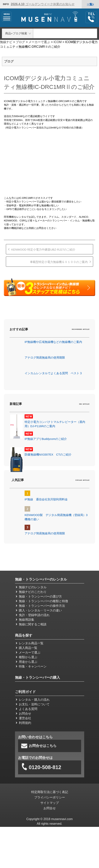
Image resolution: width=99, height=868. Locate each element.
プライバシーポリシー (50, 798)
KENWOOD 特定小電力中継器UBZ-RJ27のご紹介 (43, 249)
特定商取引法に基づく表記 (50, 792)
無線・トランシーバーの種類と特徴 (42, 601)
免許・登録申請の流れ (33, 615)
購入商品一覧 (27, 648)
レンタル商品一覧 (30, 643)
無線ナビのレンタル (31, 587)
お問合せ (23, 713)
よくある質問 (27, 709)
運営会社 (23, 718)
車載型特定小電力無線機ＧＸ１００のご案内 (59, 262)
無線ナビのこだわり (31, 592)
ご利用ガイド (25, 692)
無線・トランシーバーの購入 (37, 677)
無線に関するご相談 (31, 624)
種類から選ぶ (27, 657)
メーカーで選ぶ (28, 652)
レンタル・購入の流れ (33, 699)
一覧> (90, 4)
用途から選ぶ (27, 662)
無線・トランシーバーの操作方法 (40, 606)
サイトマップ (50, 803)
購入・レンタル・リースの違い (39, 610)
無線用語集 (25, 619)
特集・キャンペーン (31, 666)
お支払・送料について (33, 704)
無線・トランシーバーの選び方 (39, 596)
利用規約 (23, 723)
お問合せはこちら (39, 746)
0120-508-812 (41, 767)
